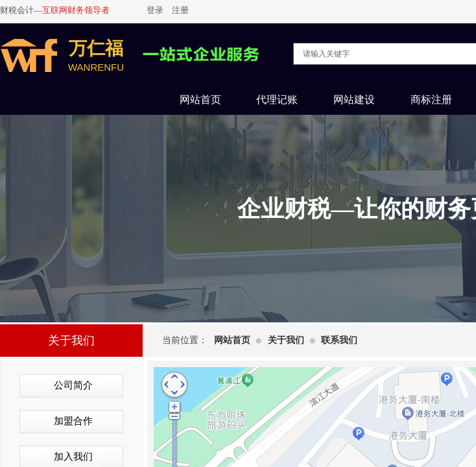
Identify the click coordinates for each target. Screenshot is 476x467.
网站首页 (232, 340)
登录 (155, 10)
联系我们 (339, 340)
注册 (180, 10)
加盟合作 (73, 421)
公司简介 (73, 385)
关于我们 (286, 340)
